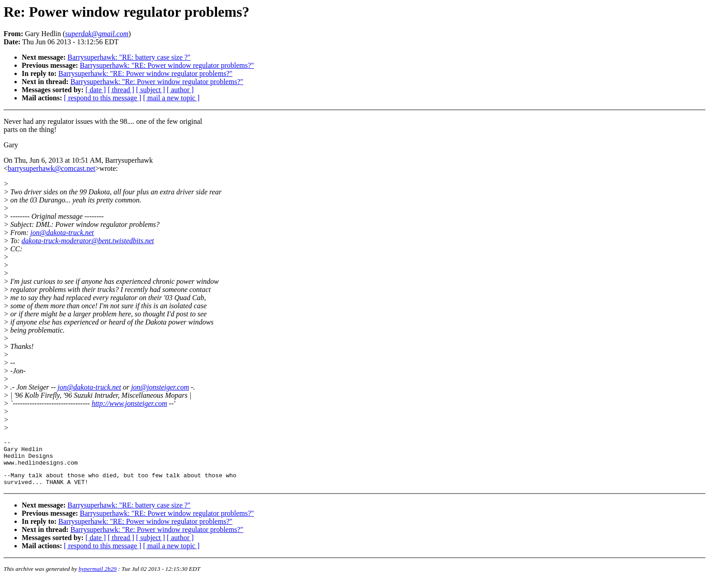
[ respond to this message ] (102, 98)
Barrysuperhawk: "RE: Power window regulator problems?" (167, 65)
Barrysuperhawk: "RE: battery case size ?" (129, 57)
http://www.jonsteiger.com (130, 403)
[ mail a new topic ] (171, 98)
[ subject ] (151, 90)
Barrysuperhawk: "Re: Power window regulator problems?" (157, 82)
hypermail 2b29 (98, 577)
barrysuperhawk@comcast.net (52, 168)
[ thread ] (121, 90)
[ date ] (96, 90)
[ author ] (180, 90)
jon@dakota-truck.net (62, 233)
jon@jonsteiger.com (160, 387)
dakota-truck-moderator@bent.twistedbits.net (88, 241)
